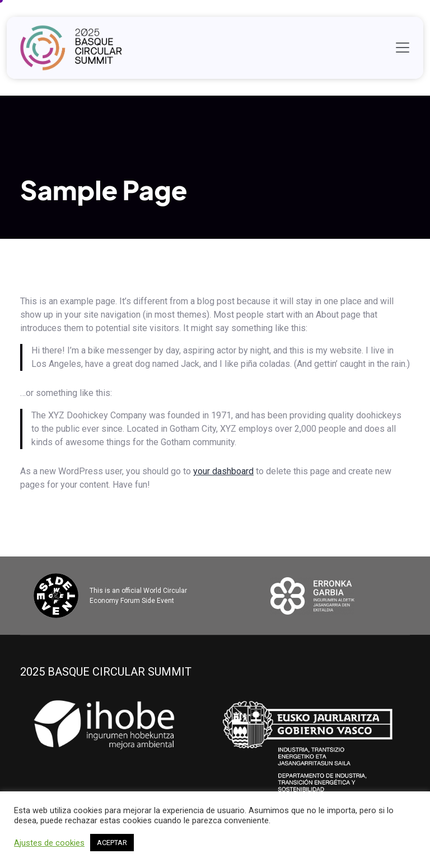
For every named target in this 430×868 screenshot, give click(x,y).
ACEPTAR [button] (112, 843)
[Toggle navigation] (403, 48)
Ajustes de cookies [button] (49, 843)
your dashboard (223, 471)
